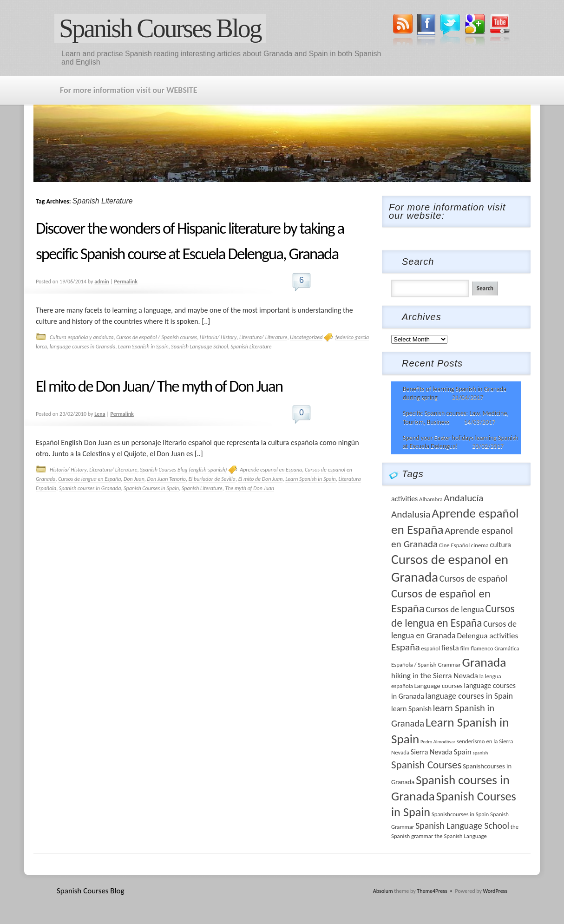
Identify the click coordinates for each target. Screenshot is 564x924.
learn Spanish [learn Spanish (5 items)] (411, 709)
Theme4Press (432, 891)
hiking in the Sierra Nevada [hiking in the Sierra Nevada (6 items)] (435, 676)
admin (102, 282)
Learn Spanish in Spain (143, 347)
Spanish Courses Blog (160, 28)
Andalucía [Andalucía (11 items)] (463, 498)
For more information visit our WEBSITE (128, 90)
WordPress (495, 891)
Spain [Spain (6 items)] (463, 752)
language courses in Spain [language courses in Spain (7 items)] (469, 696)
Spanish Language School (199, 347)
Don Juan (134, 479)
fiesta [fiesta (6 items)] (450, 648)
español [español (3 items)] (430, 648)
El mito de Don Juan (261, 479)
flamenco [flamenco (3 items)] (482, 648)
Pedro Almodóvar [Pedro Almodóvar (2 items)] (438, 742)
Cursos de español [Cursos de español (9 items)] (473, 578)
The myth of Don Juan (250, 488)
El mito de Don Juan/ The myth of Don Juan (159, 386)
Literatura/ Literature (263, 337)
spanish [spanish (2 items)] (481, 753)
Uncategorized (306, 337)
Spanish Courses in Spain (151, 488)
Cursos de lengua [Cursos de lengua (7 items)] (455, 609)
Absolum (383, 891)
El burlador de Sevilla (212, 479)
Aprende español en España (271, 470)
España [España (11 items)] (406, 647)
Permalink (126, 282)
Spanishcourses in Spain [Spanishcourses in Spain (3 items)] (460, 814)
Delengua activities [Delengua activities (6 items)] (487, 636)
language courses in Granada (83, 347)
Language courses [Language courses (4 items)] (438, 686)
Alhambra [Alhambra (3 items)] (431, 499)
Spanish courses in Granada (90, 488)
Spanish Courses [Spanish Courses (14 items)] (426, 765)
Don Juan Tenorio (167, 479)
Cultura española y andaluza (82, 337)
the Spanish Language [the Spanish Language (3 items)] (461, 836)
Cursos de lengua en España (89, 479)
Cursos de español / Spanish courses (157, 337)
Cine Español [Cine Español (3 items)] (454, 545)
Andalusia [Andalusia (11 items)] (411, 514)
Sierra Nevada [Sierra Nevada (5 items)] (432, 752)
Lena (100, 414)
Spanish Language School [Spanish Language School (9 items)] (462, 826)
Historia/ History (218, 337)
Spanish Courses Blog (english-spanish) (183, 470)
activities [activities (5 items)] (404, 499)
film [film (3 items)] (465, 648)
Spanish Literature (251, 347)
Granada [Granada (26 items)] (484, 662)
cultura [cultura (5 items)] (500, 545)
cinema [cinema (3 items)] (480, 545)
